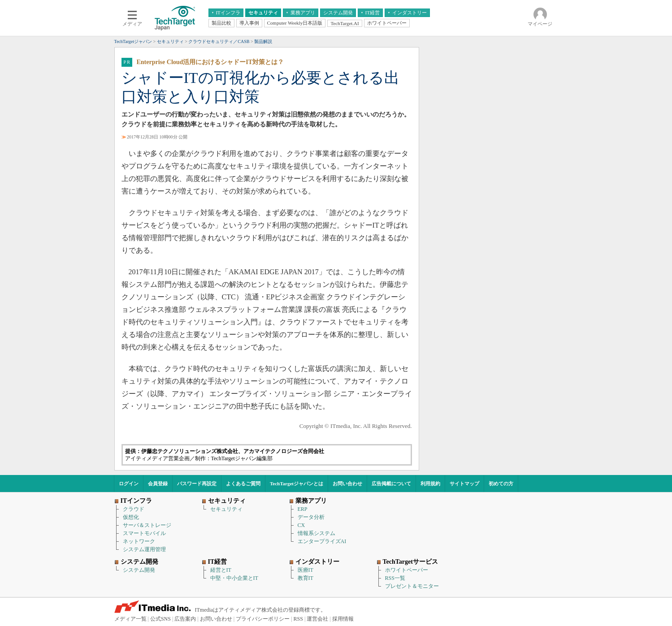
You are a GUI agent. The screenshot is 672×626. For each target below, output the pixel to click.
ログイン (129, 484)
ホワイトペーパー (407, 570)
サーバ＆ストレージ (147, 525)
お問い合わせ (347, 484)
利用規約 (430, 484)
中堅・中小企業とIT (234, 578)
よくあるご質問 (243, 484)
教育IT (306, 578)
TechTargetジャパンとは (297, 484)
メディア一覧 (130, 619)
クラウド (134, 509)
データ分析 (311, 517)
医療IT (306, 570)
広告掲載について (391, 484)
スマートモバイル (144, 533)
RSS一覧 (395, 578)
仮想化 (131, 517)
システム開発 (139, 570)
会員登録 (158, 484)
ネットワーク (139, 541)
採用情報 (343, 619)
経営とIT (221, 570)
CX (301, 525)
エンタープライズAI (322, 541)
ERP (303, 509)
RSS (298, 619)
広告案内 (185, 619)
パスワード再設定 (197, 484)
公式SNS (160, 619)
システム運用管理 (144, 549)
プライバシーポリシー (263, 619)
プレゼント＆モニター (412, 586)
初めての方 (501, 484)
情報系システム (316, 533)
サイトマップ (464, 484)
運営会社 (317, 619)
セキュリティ (226, 509)
